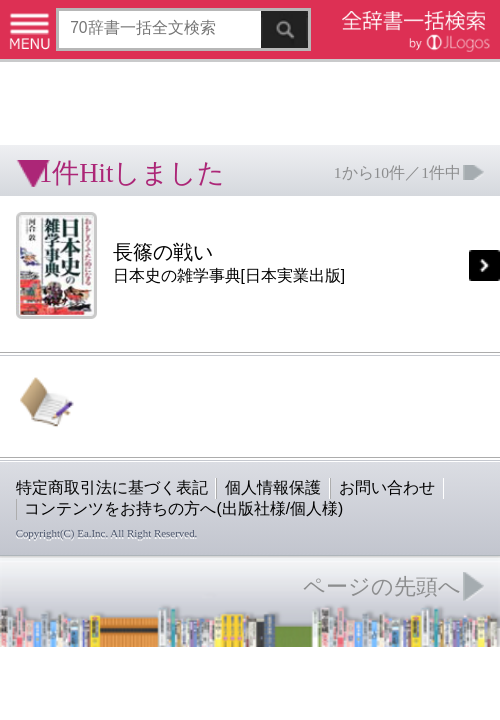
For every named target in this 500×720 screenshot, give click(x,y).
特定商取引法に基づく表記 (70, 312)
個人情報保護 (172, 312)
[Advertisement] (160, 65)
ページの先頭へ (246, 376)
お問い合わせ (244, 312)
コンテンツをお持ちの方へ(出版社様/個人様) (115, 326)
